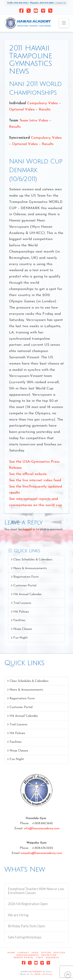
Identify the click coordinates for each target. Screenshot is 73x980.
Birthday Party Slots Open (27, 926)
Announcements (28, 955)
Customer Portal (24, 586)
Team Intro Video (34, 121)
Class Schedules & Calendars (32, 560)
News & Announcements (29, 568)
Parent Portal (24, 958)
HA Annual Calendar (26, 594)
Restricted (49, 955)
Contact (23, 953)
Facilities (18, 620)
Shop (35, 953)
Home (11, 953)
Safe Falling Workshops (25, 937)
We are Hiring (18, 915)
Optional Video (22, 110)
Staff (40, 958)
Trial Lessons (21, 603)
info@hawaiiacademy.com (42, 829)
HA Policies (20, 612)
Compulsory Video (43, 103)
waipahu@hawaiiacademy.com (41, 853)
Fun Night (19, 638)
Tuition (46, 953)
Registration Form (25, 577)
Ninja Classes (21, 629)
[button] (64, 23)
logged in (29, 529)
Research (53, 958)
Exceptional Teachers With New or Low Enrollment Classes (36, 891)
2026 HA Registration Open (28, 904)
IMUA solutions (44, 974)
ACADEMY (36, 972)
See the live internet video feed (35, 480)
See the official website (28, 474)
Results (45, 110)
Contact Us (60, 3)
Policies (59, 953)
